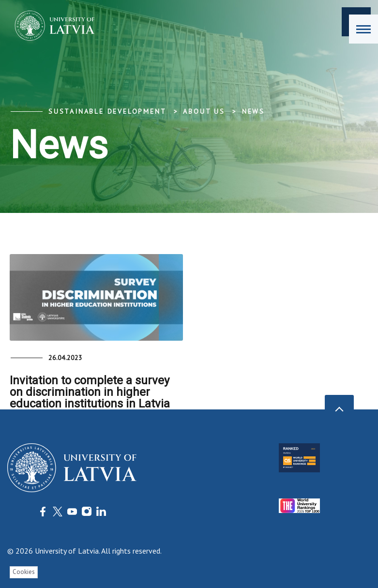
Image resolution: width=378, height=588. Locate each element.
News (253, 111)
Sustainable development (107, 111)
